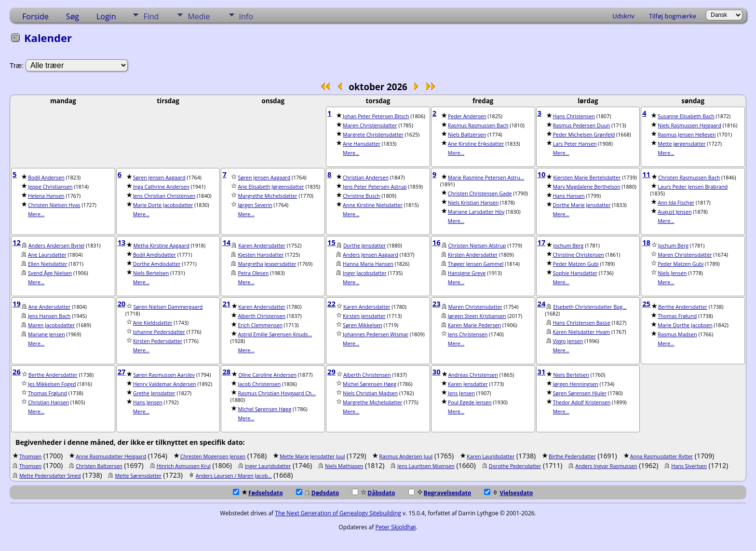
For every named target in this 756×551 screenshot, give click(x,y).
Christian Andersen (366, 178)
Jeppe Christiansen (50, 187)
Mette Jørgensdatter (682, 144)
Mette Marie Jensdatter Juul (312, 456)
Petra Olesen (253, 273)
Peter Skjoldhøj (395, 527)
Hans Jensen (148, 402)
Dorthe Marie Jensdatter (582, 205)
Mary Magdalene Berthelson (587, 187)
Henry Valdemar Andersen (165, 384)
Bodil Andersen (46, 178)
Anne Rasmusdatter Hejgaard (111, 456)
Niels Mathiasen (344, 466)
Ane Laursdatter (47, 255)
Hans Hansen (569, 196)
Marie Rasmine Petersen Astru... (486, 178)
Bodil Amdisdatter (155, 255)
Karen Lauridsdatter (491, 456)
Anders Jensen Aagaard (371, 255)
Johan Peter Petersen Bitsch (376, 116)
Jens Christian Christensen (164, 196)
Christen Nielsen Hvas (54, 205)
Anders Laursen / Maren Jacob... (234, 476)
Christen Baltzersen (99, 466)
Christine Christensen (579, 255)
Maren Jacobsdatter (51, 325)
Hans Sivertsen (689, 466)
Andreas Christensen (473, 375)
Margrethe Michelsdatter (267, 196)
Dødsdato (317, 493)
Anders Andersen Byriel (56, 246)
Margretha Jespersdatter (267, 264)
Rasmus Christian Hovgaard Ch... (277, 393)
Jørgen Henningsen (576, 384)
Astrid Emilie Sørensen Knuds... (275, 334)
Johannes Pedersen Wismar (376, 334)
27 (122, 372)
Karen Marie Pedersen (474, 325)
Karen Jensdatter (468, 384)
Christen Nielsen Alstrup (477, 246)
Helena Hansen (46, 196)
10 (542, 174)
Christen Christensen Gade (480, 193)
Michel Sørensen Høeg (264, 409)
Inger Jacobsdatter (365, 273)
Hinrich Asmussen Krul (184, 466)
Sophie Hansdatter (575, 273)
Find (151, 16)
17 (542, 242)
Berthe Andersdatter (683, 307)
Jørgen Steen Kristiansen (477, 316)
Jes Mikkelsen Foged (52, 384)
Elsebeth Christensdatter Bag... (590, 307)
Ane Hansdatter (362, 144)
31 (542, 372)
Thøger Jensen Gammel (476, 264)
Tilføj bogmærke (673, 16)
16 (437, 242)
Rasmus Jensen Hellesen (687, 135)
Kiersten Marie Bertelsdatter (587, 178)
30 (437, 372)
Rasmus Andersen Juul (406, 456)
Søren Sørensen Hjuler (580, 393)
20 (122, 303)
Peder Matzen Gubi (576, 264)
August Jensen (675, 212)
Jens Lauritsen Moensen (426, 466)
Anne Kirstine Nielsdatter (373, 205)
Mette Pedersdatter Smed (50, 476)
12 (17, 242)
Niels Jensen (672, 273)
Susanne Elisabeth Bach (686, 116)
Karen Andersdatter (262, 246)
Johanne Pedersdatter (159, 332)
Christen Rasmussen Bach (689, 178)
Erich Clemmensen (260, 325)
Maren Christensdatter (370, 125)
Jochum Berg (568, 246)
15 (331, 242)
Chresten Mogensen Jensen (213, 456)
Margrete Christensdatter (373, 135)
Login (106, 16)
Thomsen (30, 456)
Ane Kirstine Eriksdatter (476, 144)
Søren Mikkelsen (363, 325)
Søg (73, 16)
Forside (35, 16)
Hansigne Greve (467, 273)
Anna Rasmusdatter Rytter (662, 456)
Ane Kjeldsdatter (153, 323)
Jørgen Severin (255, 205)
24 (542, 303)
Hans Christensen (574, 116)
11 (646, 174)
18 (646, 242)
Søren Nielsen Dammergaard (168, 307)
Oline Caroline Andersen (267, 375)
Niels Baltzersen (467, 135)
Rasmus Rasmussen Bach (478, 125)
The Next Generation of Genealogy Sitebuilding (338, 513)
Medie (199, 16)
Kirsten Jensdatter (364, 316)
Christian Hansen (48, 402)
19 (17, 303)
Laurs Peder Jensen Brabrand (693, 187)
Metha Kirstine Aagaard (161, 246)
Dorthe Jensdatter (364, 246)
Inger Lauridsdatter (268, 466)
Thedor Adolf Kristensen (582, 402)
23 (437, 303)
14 (226, 242)
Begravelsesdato (440, 493)
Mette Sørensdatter (138, 476)
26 (17, 372)
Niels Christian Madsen (370, 393)
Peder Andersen (467, 116)
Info (246, 16)
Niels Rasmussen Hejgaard (689, 125)
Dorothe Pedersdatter (515, 466)
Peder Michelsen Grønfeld (584, 135)
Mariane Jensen (47, 334)
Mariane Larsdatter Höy (476, 212)
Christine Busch (361, 196)
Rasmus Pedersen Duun (582, 125)
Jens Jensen (461, 393)
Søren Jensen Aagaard (159, 178)
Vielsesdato (508, 493)
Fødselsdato (258, 493)
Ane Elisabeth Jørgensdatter (271, 187)
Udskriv (623, 16)
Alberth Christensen (262, 316)
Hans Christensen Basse (582, 323)
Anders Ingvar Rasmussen (606, 466)
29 (331, 372)
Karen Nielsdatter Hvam (582, 332)
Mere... (351, 153)
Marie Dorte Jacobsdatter (163, 205)
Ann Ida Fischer (676, 203)
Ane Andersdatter (50, 307)
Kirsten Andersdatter (473, 255)
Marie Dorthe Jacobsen (685, 325)
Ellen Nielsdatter (47, 264)
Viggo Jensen (568, 341)
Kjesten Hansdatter (261, 255)
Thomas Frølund (677, 316)
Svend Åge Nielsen (50, 273)
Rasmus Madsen (677, 334)
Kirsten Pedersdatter (158, 341)
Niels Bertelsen (151, 273)
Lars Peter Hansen (575, 144)
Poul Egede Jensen (470, 402)
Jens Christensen (468, 334)
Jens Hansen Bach (49, 316)
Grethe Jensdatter (154, 393)
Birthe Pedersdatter (572, 456)
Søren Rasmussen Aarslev (164, 375)
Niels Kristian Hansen (473, 203)
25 (646, 303)
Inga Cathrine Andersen (161, 187)
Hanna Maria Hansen (368, 264)
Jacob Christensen (259, 384)
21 (226, 303)
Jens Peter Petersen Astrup (375, 187)
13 (122, 242)
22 (331, 303)
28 (226, 372)
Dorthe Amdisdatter (157, 264)
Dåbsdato (373, 493)
